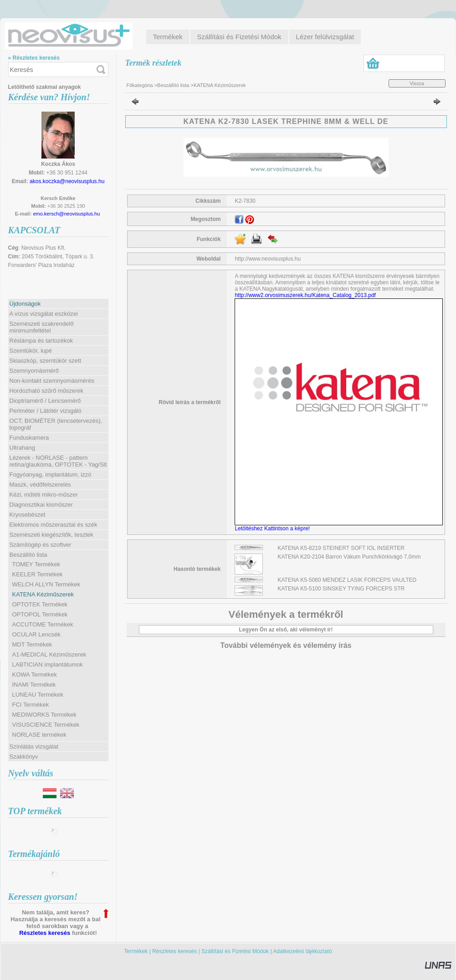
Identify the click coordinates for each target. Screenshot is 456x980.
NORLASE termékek (39, 735)
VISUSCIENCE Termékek (46, 725)
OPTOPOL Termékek (40, 614)
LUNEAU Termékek (38, 695)
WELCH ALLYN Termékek (46, 584)
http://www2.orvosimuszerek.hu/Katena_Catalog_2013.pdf (305, 295)
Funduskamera (29, 438)
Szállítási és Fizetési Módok (235, 951)
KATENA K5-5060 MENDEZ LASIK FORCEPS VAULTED (347, 580)
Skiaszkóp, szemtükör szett (46, 361)
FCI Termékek (31, 705)
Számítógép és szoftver (41, 545)
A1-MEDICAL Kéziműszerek (49, 654)
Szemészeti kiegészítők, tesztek (51, 535)
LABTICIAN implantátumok (48, 664)
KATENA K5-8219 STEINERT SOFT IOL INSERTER (341, 548)
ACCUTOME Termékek (43, 624)
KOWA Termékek (35, 675)
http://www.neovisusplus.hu (268, 259)
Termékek (136, 951)
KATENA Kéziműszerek (43, 594)
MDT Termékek (32, 644)
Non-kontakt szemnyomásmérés (52, 381)
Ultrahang (22, 448)
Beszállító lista (173, 85)
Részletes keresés (45, 933)
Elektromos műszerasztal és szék (54, 525)
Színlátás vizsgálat (34, 747)
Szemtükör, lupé (31, 351)
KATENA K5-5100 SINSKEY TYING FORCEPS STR (341, 589)
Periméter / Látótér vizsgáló (46, 411)
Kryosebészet (28, 515)
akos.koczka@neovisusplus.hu (67, 181)
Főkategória (140, 85)
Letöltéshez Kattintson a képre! (274, 528)
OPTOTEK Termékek (40, 604)
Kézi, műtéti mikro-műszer (44, 495)
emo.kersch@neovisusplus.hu (66, 214)
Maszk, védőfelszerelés (40, 485)
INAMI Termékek (34, 685)
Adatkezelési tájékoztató (302, 951)
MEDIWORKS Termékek (44, 715)
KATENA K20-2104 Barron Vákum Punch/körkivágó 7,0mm (349, 557)
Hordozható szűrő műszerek (47, 391)
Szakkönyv (24, 757)
